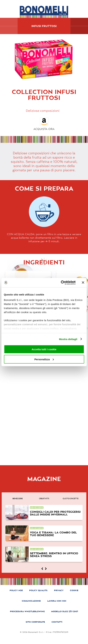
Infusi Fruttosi (44, 26)
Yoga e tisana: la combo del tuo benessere (53, 534)
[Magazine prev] (42, 569)
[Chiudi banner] (83, 283)
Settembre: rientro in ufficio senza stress (54, 555)
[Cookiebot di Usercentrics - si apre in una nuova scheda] (61, 283)
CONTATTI (57, 622)
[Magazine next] (46, 569)
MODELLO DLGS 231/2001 (65, 611)
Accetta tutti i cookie (44, 349)
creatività (44, 499)
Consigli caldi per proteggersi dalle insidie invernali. (55, 513)
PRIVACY (59, 590)
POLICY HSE (16, 590)
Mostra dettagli (68, 339)
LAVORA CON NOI (57, 601)
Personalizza (44, 359)
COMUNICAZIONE (31, 601)
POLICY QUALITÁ (38, 590)
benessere (18, 499)
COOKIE (74, 590)
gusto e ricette (71, 499)
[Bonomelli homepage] (44, 12)
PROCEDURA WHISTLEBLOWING (27, 611)
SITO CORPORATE (35, 622)
